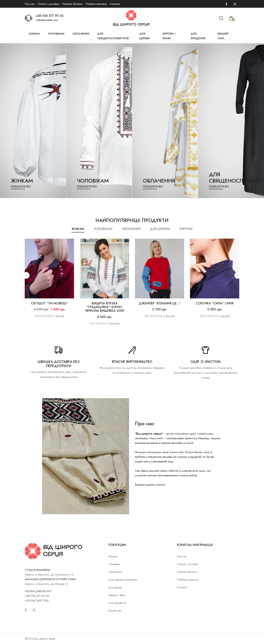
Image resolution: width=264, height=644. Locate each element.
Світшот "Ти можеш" (49, 303)
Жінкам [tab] (78, 229)
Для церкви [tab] (160, 229)
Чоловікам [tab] (103, 229)
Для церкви (145, 36)
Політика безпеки (72, 4)
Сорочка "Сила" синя (215, 303)
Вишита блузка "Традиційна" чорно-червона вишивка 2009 (105, 307)
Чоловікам (56, 34)
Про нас (30, 4)
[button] (26, 275)
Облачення (81, 34)
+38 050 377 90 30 (49, 16)
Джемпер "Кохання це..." (160, 303)
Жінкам (34, 34)
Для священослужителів (113, 36)
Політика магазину (96, 4)
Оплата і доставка (48, 4)
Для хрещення (198, 36)
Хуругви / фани (169, 36)
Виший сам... (223, 36)
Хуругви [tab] (186, 229)
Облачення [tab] (131, 229)
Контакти (115, 4)
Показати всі (21, 186)
